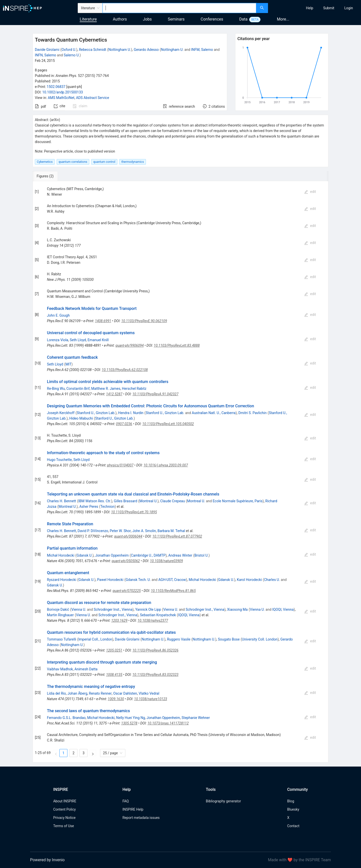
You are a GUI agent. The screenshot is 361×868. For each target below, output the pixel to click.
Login (349, 8)
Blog (291, 801)
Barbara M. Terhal (171, 531)
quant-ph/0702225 (127, 591)
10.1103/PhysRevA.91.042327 (155, 394)
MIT (68, 364)
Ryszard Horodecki (62, 580)
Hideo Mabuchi (81, 418)
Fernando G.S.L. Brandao (66, 718)
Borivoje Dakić (58, 609)
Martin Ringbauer (60, 615)
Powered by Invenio (47, 860)
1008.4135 (114, 675)
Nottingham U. (120, 50)
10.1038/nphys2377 (153, 621)
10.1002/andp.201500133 (62, 92)
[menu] (315, 8)
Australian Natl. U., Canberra (214, 413)
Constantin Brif (78, 389)
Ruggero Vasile (179, 639)
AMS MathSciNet (61, 98)
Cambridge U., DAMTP (148, 555)
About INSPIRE (65, 801)
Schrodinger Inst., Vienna (113, 609)
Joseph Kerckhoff (61, 413)
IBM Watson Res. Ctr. (95, 501)
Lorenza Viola (58, 340)
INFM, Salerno (202, 50)
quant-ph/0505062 (126, 561)
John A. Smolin (144, 531)
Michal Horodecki (202, 580)
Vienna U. (79, 609)
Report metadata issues (141, 818)
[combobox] (179, 8)
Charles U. (272, 580)
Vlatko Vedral (149, 693)
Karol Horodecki (249, 580)
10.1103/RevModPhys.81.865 (173, 591)
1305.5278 (129, 723)
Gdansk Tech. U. (138, 580)
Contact (293, 826)
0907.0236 (124, 424)
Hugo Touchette (59, 460)
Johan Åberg (77, 693)
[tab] (49, 176)
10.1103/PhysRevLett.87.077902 (177, 536)
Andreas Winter (180, 555)
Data (243, 19)
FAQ (125, 801)
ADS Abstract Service (93, 98)
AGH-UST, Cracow (172, 580)
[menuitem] (310, 8)
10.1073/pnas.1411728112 (168, 723)
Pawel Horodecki (110, 580)
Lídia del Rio (56, 693)
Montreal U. (148, 501)
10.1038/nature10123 (151, 699)
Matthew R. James (106, 389)
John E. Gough (58, 315)
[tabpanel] (180, 472)
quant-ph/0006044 (128, 536)
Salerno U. (72, 55)
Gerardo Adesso (146, 50)
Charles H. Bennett (61, 501)
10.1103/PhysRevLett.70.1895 (134, 512)
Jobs (147, 19)
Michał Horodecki (61, 555)
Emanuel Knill (98, 340)
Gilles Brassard (125, 501)
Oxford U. (69, 50)
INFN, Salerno (46, 55)
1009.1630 (116, 699)
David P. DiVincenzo (93, 531)
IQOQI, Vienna (283, 609)
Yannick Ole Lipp (148, 609)
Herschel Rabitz (134, 389)
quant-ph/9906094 (130, 345)
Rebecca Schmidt (93, 50)
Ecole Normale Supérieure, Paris (238, 501)
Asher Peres (89, 507)
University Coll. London (260, 639)
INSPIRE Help (133, 809)
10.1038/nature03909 (166, 561)
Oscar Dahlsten (125, 693)
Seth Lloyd (78, 340)
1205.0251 (114, 650)
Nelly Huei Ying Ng (130, 718)
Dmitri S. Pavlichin (253, 413)
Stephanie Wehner (196, 718)
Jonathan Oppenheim (112, 555)
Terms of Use (64, 826)
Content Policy (64, 809)
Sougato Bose (229, 639)
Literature (88, 19)
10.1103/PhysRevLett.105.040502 (168, 424)
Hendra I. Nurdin (131, 413)
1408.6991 (103, 321)
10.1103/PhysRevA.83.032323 (155, 675)
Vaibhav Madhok (60, 669)
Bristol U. (202, 555)
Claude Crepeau (172, 501)
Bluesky (293, 809)
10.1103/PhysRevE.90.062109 (144, 321)
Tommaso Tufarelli (61, 639)
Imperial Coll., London (95, 639)
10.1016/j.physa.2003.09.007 (166, 465)
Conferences (212, 19)
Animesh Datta (86, 669)
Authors (120, 19)
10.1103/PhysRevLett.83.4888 (177, 345)
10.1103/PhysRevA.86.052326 (155, 650)
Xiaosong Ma (237, 609)
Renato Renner (100, 693)
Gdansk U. (84, 555)
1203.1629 (119, 621)
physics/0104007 (120, 465)
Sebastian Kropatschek (158, 615)
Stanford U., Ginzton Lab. (96, 413)
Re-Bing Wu (56, 389)
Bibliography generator (223, 801)
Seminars (176, 19)
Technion (107, 507)
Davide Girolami (47, 50)
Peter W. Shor (120, 531)
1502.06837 (56, 87)
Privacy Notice (64, 818)
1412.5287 (114, 394)
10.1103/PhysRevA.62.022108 (125, 370)
